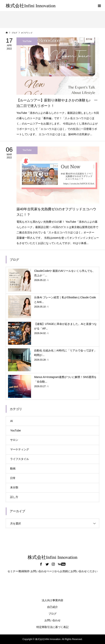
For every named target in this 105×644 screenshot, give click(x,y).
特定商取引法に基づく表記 (52, 627)
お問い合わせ (52, 620)
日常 (13, 478)
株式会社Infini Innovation (31, 6)
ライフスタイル (20, 459)
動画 (13, 468)
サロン (14, 440)
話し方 (14, 497)
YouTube (15, 430)
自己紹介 (52, 607)
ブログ (52, 614)
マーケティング (20, 449)
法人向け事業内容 (52, 600)
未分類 (14, 487)
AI (11, 421)
